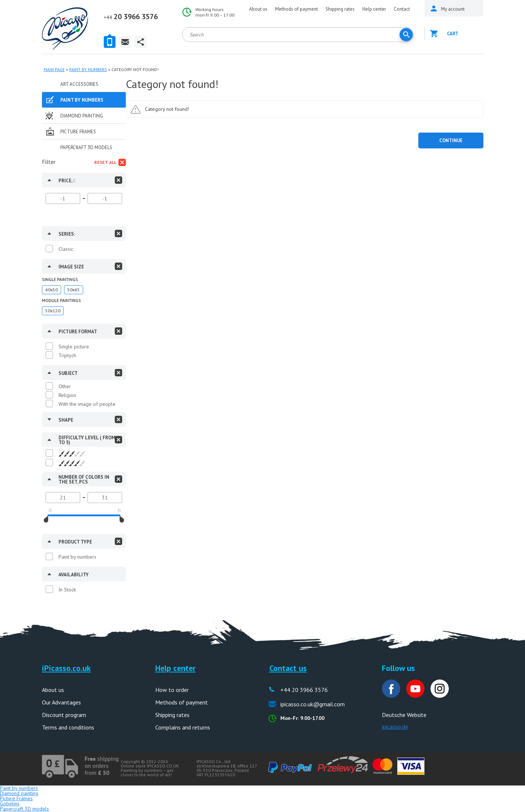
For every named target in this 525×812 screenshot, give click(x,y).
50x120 (53, 311)
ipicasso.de (395, 727)
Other (65, 386)
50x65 (74, 290)
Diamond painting (82, 116)
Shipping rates (340, 9)
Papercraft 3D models (86, 147)
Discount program (64, 715)
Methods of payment (297, 9)
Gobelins (10, 804)
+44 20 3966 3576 (304, 690)
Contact (402, 9)
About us (258, 9)
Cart (453, 34)
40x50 (52, 290)
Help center (374, 9)
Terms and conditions (68, 727)
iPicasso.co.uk (66, 668)
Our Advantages (61, 702)
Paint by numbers (88, 69)
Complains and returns (183, 727)
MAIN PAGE (54, 69)
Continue (451, 140)
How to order (172, 690)
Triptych (67, 355)
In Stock (67, 590)
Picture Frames (78, 132)
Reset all (105, 162)
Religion (67, 395)
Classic (66, 249)
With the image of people (87, 404)
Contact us (288, 668)
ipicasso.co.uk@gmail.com (313, 704)
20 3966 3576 (131, 17)
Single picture (74, 347)
